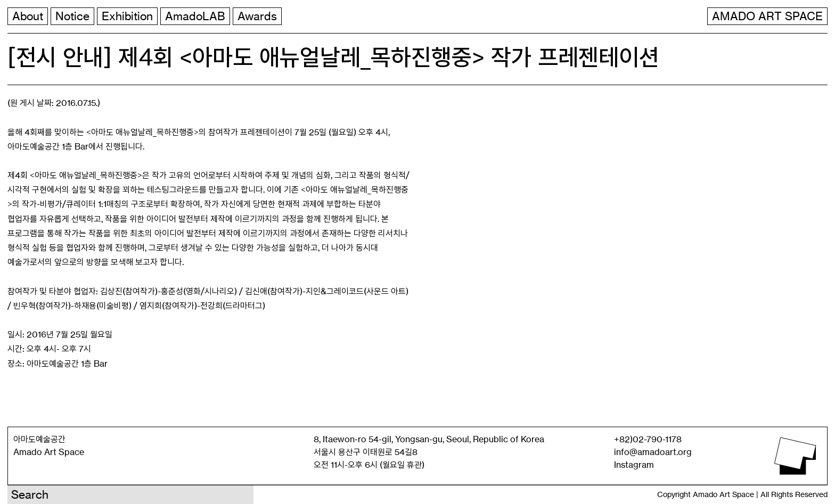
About (28, 16)
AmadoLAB (195, 16)
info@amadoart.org (653, 452)
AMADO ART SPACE (767, 16)
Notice (72, 16)
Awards (257, 16)
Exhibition (127, 16)
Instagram (634, 465)
